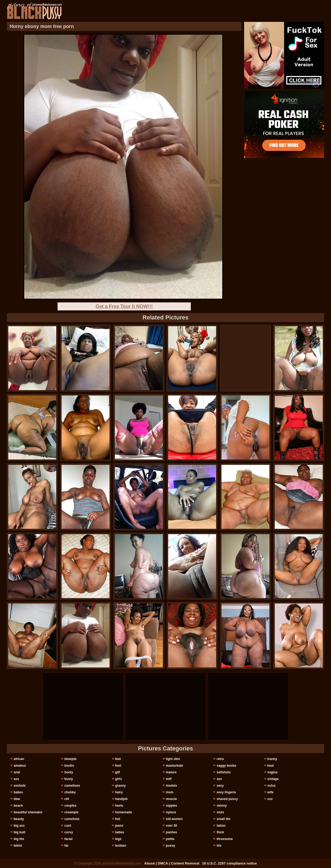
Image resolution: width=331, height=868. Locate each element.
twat (271, 766)
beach (18, 806)
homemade (124, 812)
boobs (69, 766)
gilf (118, 772)
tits (219, 846)
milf (169, 779)
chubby (70, 792)
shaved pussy (227, 799)
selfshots (224, 772)
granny (120, 786)
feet (118, 759)
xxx (270, 799)
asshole (20, 786)
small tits (224, 819)
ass (16, 779)
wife (270, 792)
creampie (72, 812)
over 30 (171, 826)
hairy (119, 792)
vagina (272, 772)
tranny (272, 759)
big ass (19, 826)
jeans (119, 826)
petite (170, 839)
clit (67, 799)
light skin (173, 759)
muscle (171, 799)
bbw (17, 799)
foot (118, 766)
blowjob (70, 759)
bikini (18, 846)
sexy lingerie (226, 792)
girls (118, 779)
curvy (69, 832)
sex (219, 779)
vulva (271, 786)
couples (70, 806)
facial (69, 839)
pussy (170, 846)
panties (171, 832)
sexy (220, 786)
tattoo (221, 826)
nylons (171, 812)
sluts (220, 812)
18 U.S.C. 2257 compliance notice (229, 863)
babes (18, 792)
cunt (68, 826)
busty (69, 779)
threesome (225, 839)
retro (220, 759)
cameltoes (72, 786)
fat (66, 846)
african (19, 759)
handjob (121, 799)
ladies (120, 832)
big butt (19, 832)
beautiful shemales (28, 812)
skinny (222, 806)
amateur (20, 766)
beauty (19, 819)
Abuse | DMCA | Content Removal (172, 863)
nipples (171, 806)
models (171, 786)
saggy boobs (227, 766)
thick (220, 832)
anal (17, 772)
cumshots (72, 819)
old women (174, 819)
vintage (273, 779)
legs (118, 839)
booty (69, 772)
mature (171, 772)
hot (118, 819)
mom (170, 792)
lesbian (121, 846)
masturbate (174, 766)
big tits (19, 839)
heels (119, 806)
